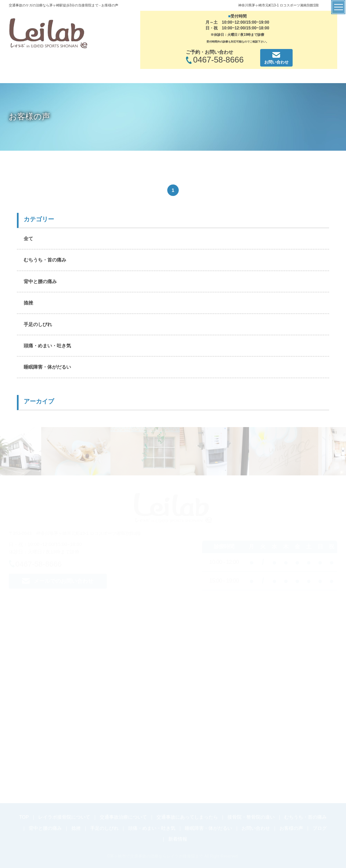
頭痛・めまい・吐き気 (47, 346)
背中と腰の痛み (40, 281)
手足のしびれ (38, 324)
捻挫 (28, 303)
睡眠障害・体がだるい (47, 367)
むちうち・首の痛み (45, 260)
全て (28, 239)
